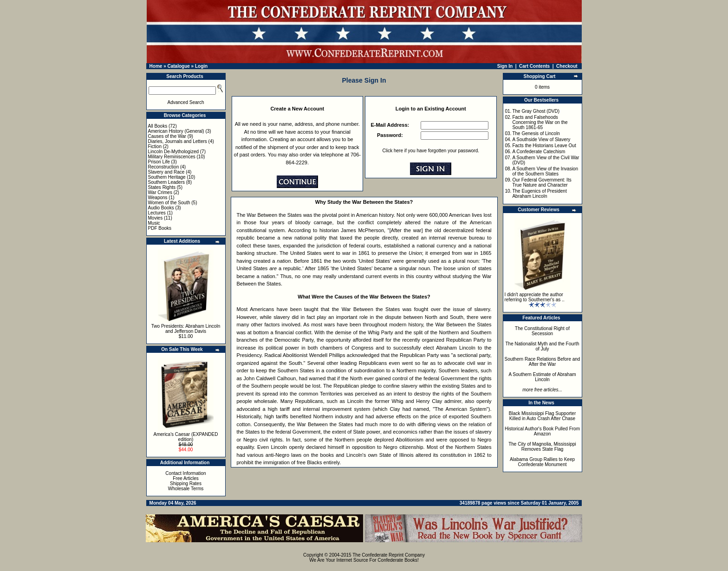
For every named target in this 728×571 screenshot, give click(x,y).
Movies (156, 218)
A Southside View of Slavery (541, 140)
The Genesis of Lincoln (536, 133)
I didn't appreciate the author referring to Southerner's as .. (535, 297)
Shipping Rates (186, 483)
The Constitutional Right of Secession (542, 331)
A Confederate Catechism (539, 152)
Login (201, 66)
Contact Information (185, 473)
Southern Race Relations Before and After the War (543, 362)
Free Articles (186, 478)
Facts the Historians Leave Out (544, 146)
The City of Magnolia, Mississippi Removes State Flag (542, 447)
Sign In (505, 66)
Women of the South (169, 203)
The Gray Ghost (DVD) (536, 111)
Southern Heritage (167, 177)
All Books (158, 126)
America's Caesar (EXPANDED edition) (186, 437)
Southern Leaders (167, 182)
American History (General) (176, 131)
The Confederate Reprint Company (389, 555)
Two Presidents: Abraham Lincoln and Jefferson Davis (186, 329)
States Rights (162, 187)
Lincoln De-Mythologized (174, 152)
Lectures (157, 213)
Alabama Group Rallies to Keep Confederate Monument (542, 462)
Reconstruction (164, 167)
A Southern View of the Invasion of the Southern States (545, 171)
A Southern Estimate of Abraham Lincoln (542, 377)
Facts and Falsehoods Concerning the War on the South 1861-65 (540, 122)
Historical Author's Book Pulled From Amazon (542, 431)
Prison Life (159, 162)
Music (154, 223)
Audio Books (161, 208)
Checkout (567, 66)
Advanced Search (186, 102)
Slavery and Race (166, 172)
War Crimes (160, 192)
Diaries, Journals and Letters (178, 141)
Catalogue (178, 66)
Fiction (155, 146)
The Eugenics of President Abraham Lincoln (539, 194)
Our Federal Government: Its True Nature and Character (542, 182)
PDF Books (160, 228)
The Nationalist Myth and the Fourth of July (543, 346)
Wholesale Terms (186, 489)
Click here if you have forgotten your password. (431, 151)
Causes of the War (167, 136)
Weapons (158, 198)
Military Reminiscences (172, 157)
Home (156, 66)
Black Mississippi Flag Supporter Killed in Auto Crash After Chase (543, 416)
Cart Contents (534, 66)
